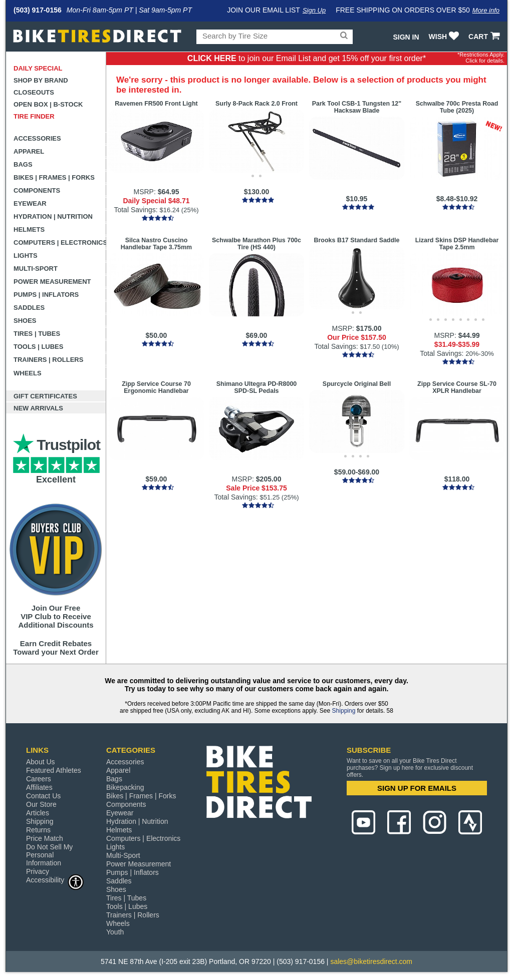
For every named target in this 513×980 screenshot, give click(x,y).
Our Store (41, 804)
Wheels (28, 373)
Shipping (344, 711)
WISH (445, 37)
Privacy (38, 871)
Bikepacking (125, 787)
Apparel (29, 151)
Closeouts (34, 92)
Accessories (37, 138)
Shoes (25, 321)
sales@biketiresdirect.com (371, 961)
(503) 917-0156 (38, 10)
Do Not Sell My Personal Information (49, 855)
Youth (115, 932)
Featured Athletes (54, 770)
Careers (39, 779)
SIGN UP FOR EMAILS (417, 788)
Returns (38, 830)
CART (485, 37)
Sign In (406, 37)
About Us (41, 762)
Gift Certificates (45, 396)
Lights (26, 256)
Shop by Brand (41, 80)
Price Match (45, 838)
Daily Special (38, 68)
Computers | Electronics (60, 242)
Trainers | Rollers (48, 360)
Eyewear (30, 203)
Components (37, 190)
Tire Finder (34, 116)
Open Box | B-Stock (48, 104)
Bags (23, 164)
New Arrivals (38, 408)
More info (486, 10)
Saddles (29, 308)
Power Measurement (52, 282)
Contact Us (43, 796)
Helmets (29, 229)
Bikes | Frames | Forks (54, 177)
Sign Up (314, 10)
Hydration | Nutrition (53, 216)
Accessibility (55, 880)
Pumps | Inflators (46, 295)
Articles (38, 813)
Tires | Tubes (37, 334)
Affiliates (39, 787)
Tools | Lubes (38, 347)
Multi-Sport (36, 269)
